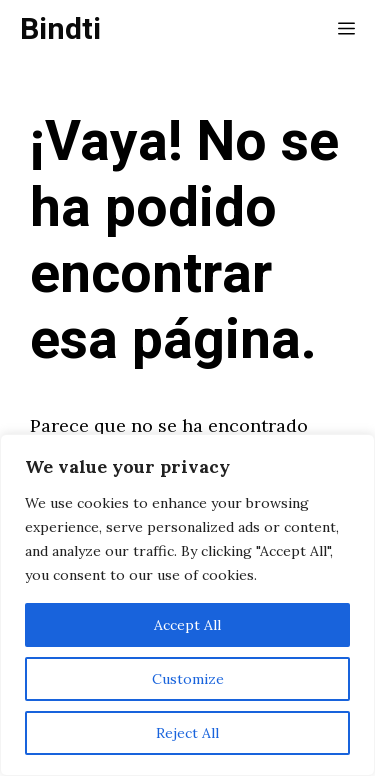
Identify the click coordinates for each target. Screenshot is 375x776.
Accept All (187, 625)
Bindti (60, 30)
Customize (188, 679)
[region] (187, 605)
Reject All (187, 733)
